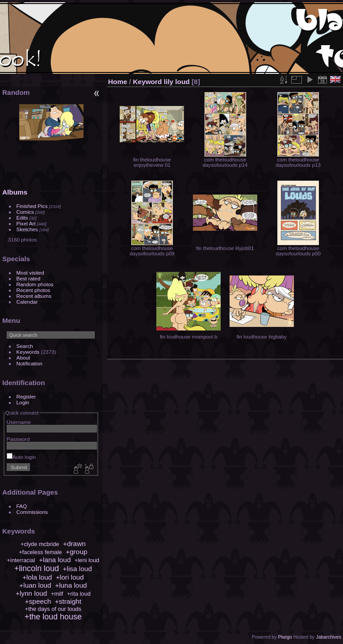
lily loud (177, 82)
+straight (68, 601)
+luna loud (71, 585)
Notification (29, 363)
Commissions (32, 512)
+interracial (21, 560)
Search (25, 346)
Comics (25, 212)
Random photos (35, 284)
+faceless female (40, 552)
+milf (57, 594)
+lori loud (70, 577)
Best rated (29, 278)
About (23, 358)
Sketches (27, 229)
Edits (22, 218)
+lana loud (55, 560)
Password (18, 439)
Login (23, 402)
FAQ (22, 506)
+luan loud (35, 585)
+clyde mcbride (40, 544)
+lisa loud (77, 569)
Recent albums (34, 296)
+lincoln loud (37, 568)
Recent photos (33, 290)
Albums (15, 192)
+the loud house (53, 617)
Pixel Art (26, 223)
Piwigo (285, 637)
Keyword (148, 82)
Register (26, 396)
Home (118, 82)
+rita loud (79, 594)
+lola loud (37, 577)
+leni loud (87, 560)
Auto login (21, 457)
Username (19, 422)
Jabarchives (328, 637)
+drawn (74, 544)
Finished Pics (32, 206)
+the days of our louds (53, 609)
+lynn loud (31, 593)
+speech (38, 601)
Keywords (28, 352)
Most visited (30, 273)
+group (76, 552)
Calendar (27, 302)
